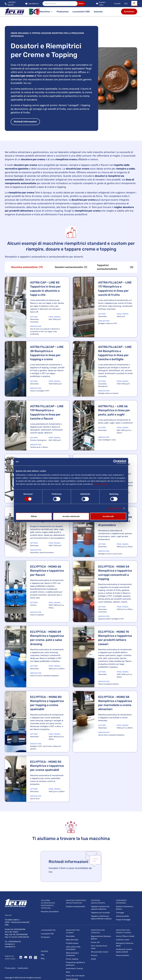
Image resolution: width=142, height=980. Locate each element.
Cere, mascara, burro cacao (99, 947)
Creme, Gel (95, 942)
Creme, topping (72, 959)
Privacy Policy (100, 484)
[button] (134, 4)
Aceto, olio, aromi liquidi (75, 976)
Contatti (117, 4)
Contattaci (129, 12)
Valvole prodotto (122, 916)
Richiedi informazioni (25, 122)
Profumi (94, 955)
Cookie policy (23, 968)
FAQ (126, 4)
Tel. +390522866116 (13, 942)
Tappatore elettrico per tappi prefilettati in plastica (101, 917)
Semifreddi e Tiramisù (74, 968)
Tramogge (120, 913)
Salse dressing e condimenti (72, 954)
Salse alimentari (72, 940)
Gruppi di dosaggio (123, 920)
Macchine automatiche (50, 912)
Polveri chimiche (122, 955)
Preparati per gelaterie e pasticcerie (75, 964)
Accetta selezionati (71, 516)
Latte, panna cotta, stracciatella (73, 948)
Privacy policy (10, 968)
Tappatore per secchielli (100, 913)
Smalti (93, 959)
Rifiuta (34, 516)
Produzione (63, 12)
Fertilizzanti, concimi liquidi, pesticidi (124, 951)
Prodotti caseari (72, 943)
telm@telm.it (10, 944)
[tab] (27, 267)
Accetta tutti (108, 516)
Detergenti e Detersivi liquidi (125, 944)
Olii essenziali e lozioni (100, 952)
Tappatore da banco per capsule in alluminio (100, 908)
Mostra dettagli (114, 508)
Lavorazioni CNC (81, 12)
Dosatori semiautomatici (75, 906)
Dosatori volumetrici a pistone (124, 908)
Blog (43, 958)
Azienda (98, 12)
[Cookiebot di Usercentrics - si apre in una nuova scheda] (115, 462)
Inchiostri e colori (123, 940)
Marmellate (70, 936)
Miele (68, 972)
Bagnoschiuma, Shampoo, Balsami (101, 937)
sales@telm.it (10, 947)
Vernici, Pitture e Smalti (125, 936)
